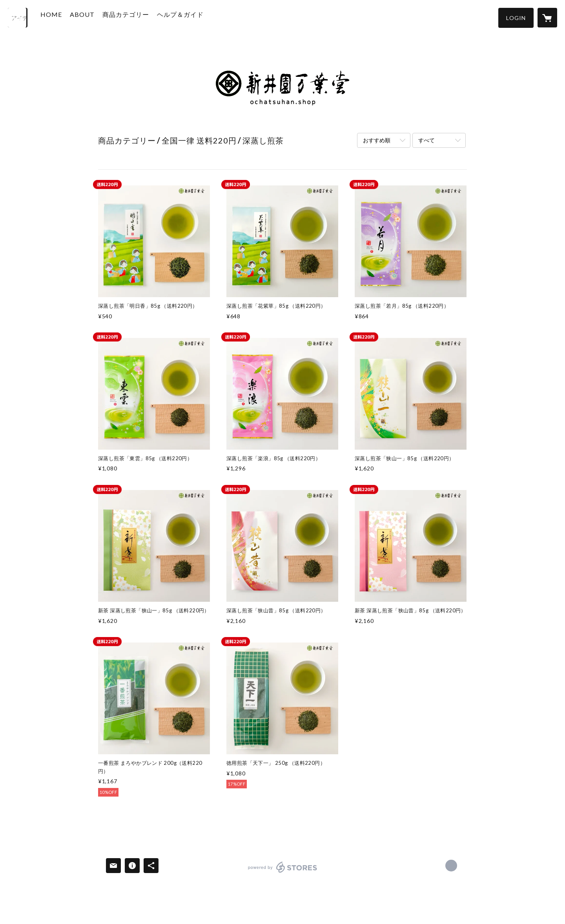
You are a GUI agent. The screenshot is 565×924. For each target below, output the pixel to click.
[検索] (18, 18)
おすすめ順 (377, 140)
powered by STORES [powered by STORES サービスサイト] (283, 872)
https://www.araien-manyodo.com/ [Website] (451, 866)
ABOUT (93, 17)
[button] (516, 18)
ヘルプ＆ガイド (191, 17)
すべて (426, 140)
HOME (62, 17)
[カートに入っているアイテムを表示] (547, 18)
